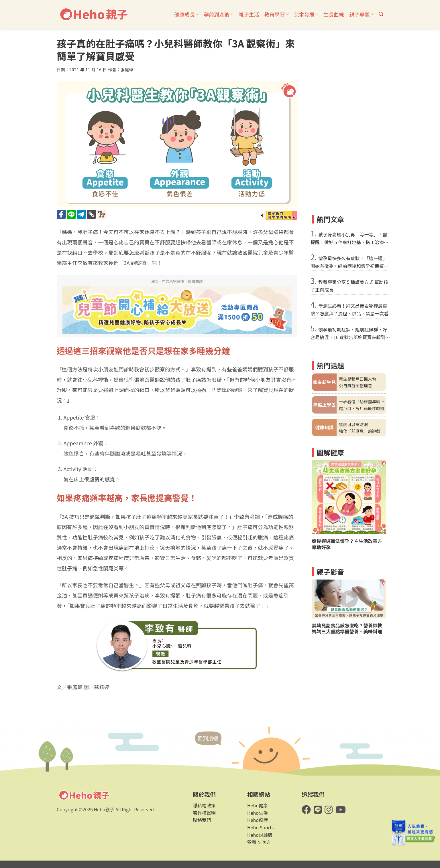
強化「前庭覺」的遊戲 (360, 431)
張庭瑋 (127, 70)
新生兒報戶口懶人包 (357, 379)
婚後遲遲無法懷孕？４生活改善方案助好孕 (347, 544)
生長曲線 (334, 14)
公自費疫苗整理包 (355, 385)
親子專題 (361, 14)
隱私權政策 (204, 805)
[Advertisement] (349, 123)
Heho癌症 (258, 820)
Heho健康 (258, 805)
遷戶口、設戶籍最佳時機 (362, 408)
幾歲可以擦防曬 (353, 424)
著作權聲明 (204, 813)
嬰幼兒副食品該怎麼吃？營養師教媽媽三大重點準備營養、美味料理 (347, 628)
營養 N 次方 (259, 842)
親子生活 (249, 14)
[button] (381, 14)
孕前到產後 (218, 14)
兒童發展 (306, 14)
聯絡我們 (202, 820)
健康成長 (186, 14)
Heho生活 (258, 813)
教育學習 (276, 14)
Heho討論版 (260, 835)
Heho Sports (260, 827)
